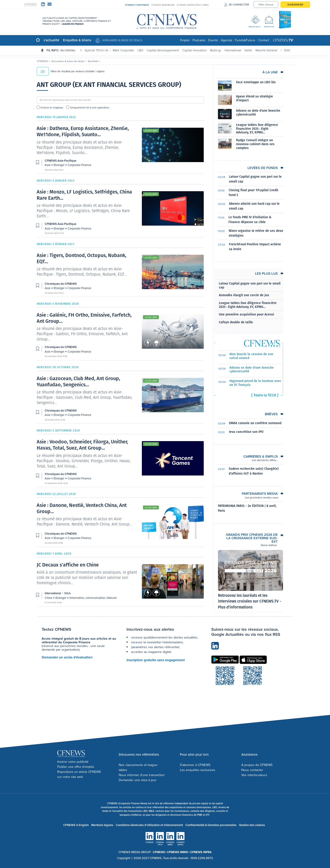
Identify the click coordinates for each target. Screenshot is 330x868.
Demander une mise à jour (138, 780)
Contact (264, 40)
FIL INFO (64, 50)
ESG (287, 50)
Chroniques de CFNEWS (61, 284)
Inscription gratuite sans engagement (156, 660)
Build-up (216, 50)
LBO (140, 50)
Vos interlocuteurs (254, 775)
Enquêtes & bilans (77, 40)
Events (213, 40)
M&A (147, 567)
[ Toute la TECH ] (265, 395)
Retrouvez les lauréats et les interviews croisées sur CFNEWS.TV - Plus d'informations (250, 601)
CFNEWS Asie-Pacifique (60, 161)
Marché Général (266, 50)
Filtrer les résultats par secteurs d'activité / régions (71, 71)
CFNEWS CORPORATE (137, 5)
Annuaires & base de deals (122, 40)
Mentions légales (102, 825)
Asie (48, 165)
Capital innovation (195, 50)
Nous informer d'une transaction (142, 775)
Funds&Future (245, 40)
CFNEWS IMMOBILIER (163, 5)
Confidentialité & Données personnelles (211, 825)
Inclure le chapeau (52, 108)
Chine (49, 598)
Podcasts (199, 40)
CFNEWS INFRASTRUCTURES (193, 5)
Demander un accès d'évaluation (67, 657)
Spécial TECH (94, 50)
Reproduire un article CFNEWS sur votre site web (79, 774)
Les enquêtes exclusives (198, 770)
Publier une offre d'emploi (76, 767)
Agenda (226, 40)
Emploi (185, 40)
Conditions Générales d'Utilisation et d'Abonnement (149, 825)
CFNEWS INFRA (201, 852)
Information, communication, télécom (93, 598)
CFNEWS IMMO (178, 852)
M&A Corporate (123, 50)
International (233, 50)
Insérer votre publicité (73, 762)
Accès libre (151, 131)
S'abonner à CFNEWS (195, 765)
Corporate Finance (79, 165)
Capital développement (163, 50)
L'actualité (51, 40)
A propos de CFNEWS (257, 765)
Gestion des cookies (252, 825)
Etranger (59, 165)
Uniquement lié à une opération (90, 108)
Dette (248, 50)
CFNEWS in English (76, 825)
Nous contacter (252, 770)
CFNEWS (43, 61)
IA (107, 50)
